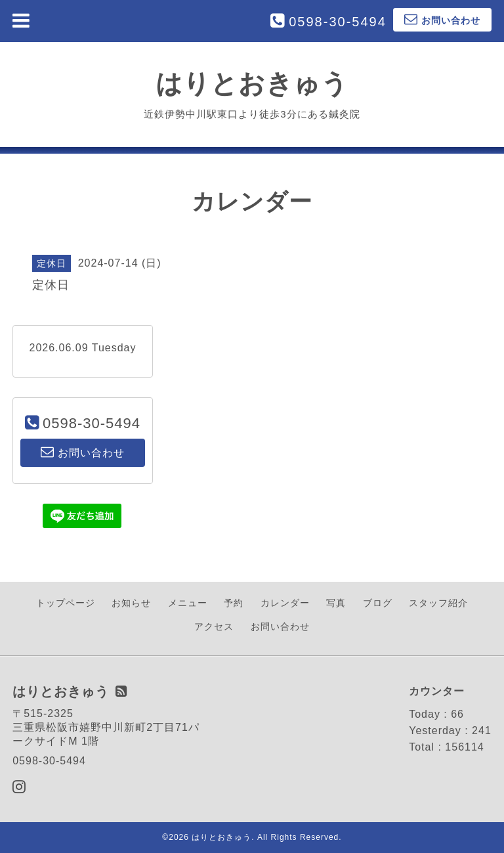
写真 (336, 603)
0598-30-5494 (338, 22)
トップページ (66, 603)
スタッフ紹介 (438, 603)
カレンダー (285, 603)
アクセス (214, 626)
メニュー (188, 603)
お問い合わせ (280, 626)
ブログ (378, 603)
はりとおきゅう (252, 83)
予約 (234, 603)
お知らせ (131, 603)
